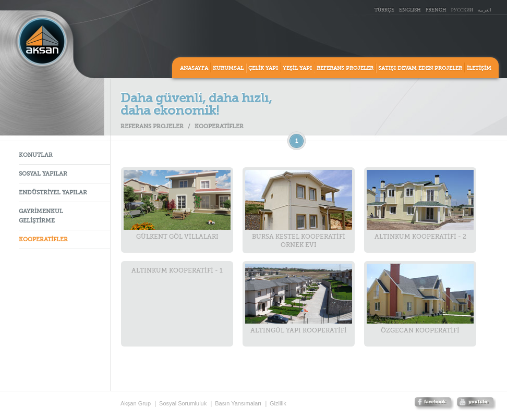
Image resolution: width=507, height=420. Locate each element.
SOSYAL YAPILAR (43, 174)
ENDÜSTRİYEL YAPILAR (53, 193)
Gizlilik (278, 403)
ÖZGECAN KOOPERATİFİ (420, 299)
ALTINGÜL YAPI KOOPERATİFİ (299, 299)
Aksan (42, 42)
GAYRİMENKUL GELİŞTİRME (41, 217)
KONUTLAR (36, 156)
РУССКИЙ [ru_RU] (462, 10)
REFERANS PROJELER (345, 68)
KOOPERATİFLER (43, 240)
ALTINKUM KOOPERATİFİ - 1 (177, 271)
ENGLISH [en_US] (410, 10)
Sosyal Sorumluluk (183, 403)
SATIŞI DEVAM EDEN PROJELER (420, 68)
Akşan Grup (136, 403)
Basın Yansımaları (238, 403)
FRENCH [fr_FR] (436, 10)
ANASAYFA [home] (194, 68)
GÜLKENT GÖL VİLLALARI (177, 205)
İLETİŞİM (479, 68)
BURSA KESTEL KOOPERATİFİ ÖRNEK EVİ (299, 209)
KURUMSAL (228, 68)
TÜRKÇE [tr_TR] (384, 10)
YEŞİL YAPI (297, 68)
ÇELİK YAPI (263, 68)
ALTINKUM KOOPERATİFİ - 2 (420, 205)
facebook (434, 404)
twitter (476, 404)
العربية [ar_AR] (485, 10)
